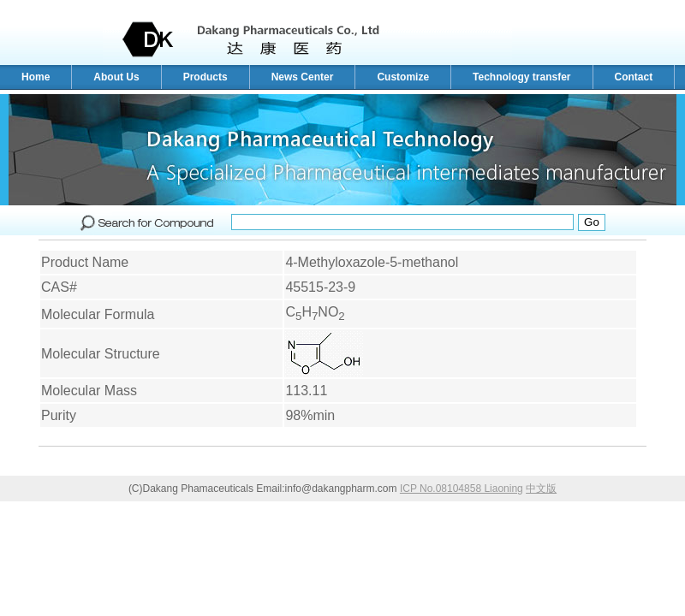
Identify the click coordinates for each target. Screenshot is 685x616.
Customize (403, 77)
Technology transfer (521, 77)
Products (205, 77)
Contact (634, 77)
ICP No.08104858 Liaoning (462, 489)
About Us (116, 77)
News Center (303, 77)
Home (36, 77)
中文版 (541, 489)
